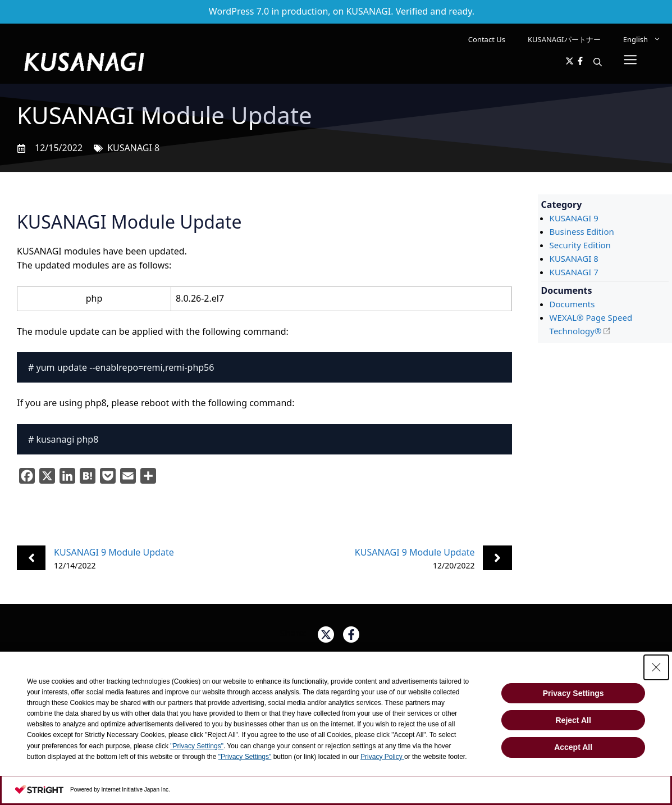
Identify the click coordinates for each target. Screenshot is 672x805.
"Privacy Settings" (197, 746)
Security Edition (580, 245)
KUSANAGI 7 (574, 272)
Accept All (573, 747)
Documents (572, 304)
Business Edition (582, 231)
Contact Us (487, 39)
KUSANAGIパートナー (564, 39)
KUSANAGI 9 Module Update (114, 552)
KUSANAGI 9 (574, 218)
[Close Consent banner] (656, 667)
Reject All (573, 720)
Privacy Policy (382, 757)
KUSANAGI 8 (133, 148)
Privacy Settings (573, 693)
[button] (598, 62)
